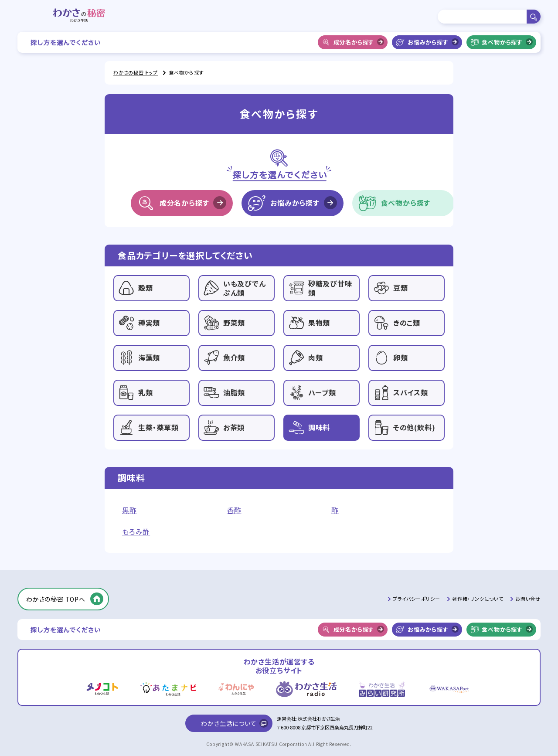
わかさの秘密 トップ (136, 72)
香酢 (234, 510)
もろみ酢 (136, 532)
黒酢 (129, 510)
